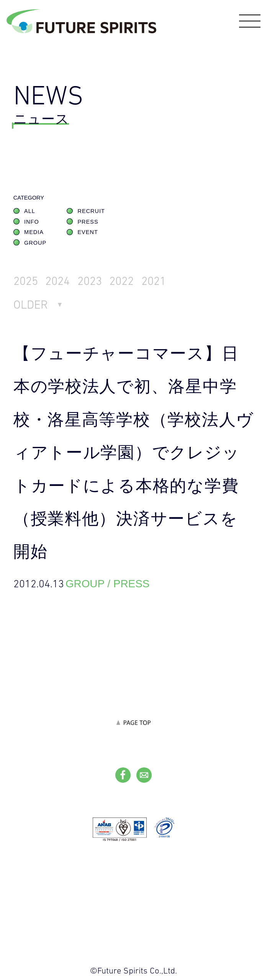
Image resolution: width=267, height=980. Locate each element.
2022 (121, 281)
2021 (154, 281)
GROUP (35, 243)
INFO (32, 222)
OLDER (31, 305)
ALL (30, 211)
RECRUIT (91, 211)
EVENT (88, 232)
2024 (57, 281)
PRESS (88, 222)
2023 (90, 281)
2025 (26, 281)
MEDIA (34, 232)
